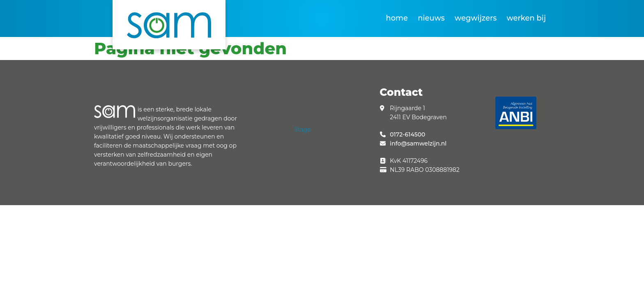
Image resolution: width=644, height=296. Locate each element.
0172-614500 (407, 134)
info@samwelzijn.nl (418, 143)
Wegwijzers (476, 18)
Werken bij (526, 18)
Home (397, 18)
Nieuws (431, 18)
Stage (302, 129)
